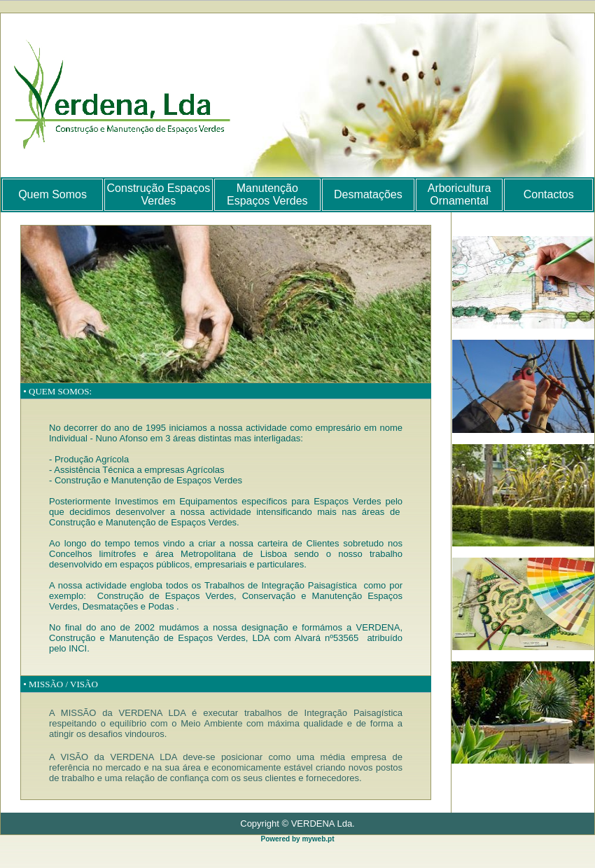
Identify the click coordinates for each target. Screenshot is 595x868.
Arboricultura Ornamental (460, 194)
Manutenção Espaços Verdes (267, 194)
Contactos (549, 194)
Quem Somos (52, 194)
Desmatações (368, 194)
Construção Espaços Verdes (159, 194)
